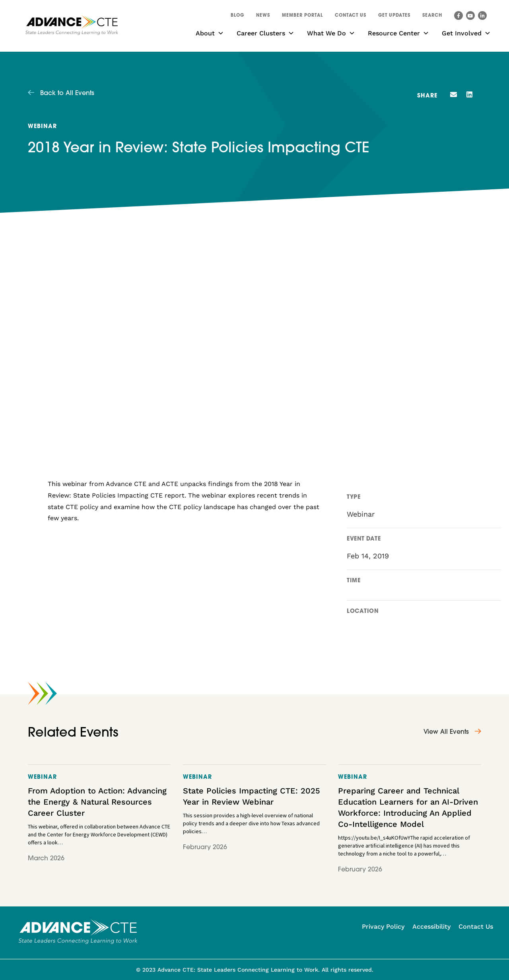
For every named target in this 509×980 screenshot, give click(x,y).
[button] (432, 17)
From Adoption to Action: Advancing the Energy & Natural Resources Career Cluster (97, 802)
